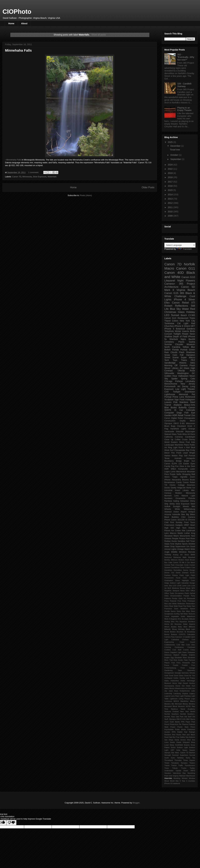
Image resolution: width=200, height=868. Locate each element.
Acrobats (185, 619)
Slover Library (171, 368)
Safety (182, 737)
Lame (184, 586)
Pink (175, 402)
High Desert (183, 683)
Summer (175, 755)
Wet (193, 506)
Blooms (185, 480)
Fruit (188, 442)
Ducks (167, 488)
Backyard (168, 557)
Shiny (193, 501)
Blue (167, 407)
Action (176, 512)
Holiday (191, 312)
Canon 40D (174, 273)
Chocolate (179, 565)
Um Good (191, 547)
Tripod (167, 321)
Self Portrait (190, 456)
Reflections (181, 306)
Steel (193, 504)
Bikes (193, 514)
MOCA (176, 701)
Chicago (168, 381)
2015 (171, 190)
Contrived (191, 647)
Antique (192, 512)
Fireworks (186, 663)
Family (167, 466)
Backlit (192, 339)
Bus (166, 562)
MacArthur (185, 701)
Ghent (187, 326)
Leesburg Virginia (181, 693)
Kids (193, 442)
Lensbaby (190, 381)
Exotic (181, 660)
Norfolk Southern (171, 714)
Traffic (181, 765)
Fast (173, 663)
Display (184, 655)
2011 (171, 207)
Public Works (180, 729)
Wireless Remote (187, 552)
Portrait (184, 350)
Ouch (166, 722)
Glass (181, 312)
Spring (184, 379)
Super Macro (188, 357)
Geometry (191, 670)
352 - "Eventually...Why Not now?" (186, 57)
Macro (169, 268)
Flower (185, 334)
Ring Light (173, 448)
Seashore (184, 609)
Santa (177, 740)
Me (173, 704)
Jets (170, 586)
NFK (193, 588)
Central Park (169, 565)
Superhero (184, 755)
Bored (167, 632)
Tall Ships (184, 614)
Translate (184, 249)
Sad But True (174, 737)
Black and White (180, 275)
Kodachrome (185, 691)
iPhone (167, 480)
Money (185, 704)
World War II (175, 781)
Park (193, 722)
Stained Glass (170, 434)
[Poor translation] (11, 823)
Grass (177, 580)
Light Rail (189, 323)
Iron (194, 688)
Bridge (179, 461)
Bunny (167, 634)
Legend (167, 696)
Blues (167, 426)
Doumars (191, 485)
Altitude (192, 619)
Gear (180, 670)
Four (193, 665)
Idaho (167, 688)
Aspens (192, 624)
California (169, 437)
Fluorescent (169, 578)
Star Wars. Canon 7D (180, 753)
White (177, 509)
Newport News (179, 591)
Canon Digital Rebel (174, 418)
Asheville (176, 514)
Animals (178, 458)
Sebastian (185, 501)
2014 (171, 195)
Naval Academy (188, 709)
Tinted (167, 763)
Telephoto (169, 331)
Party (193, 596)
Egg (172, 658)
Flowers (190, 281)
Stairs (179, 611)
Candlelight (190, 437)
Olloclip (181, 371)
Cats (193, 379)
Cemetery (169, 342)
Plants (181, 342)
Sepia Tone (169, 544)
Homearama (169, 686)
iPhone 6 (179, 326)
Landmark (191, 531)
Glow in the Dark (187, 466)
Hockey (192, 683)
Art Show (185, 555)
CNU (183, 517)
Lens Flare (175, 696)
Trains (184, 360)
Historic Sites (187, 363)
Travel (167, 616)
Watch (187, 549)
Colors (175, 321)
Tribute (175, 768)
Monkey (192, 704)
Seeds (172, 742)
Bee (183, 514)
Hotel (188, 686)
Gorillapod (168, 678)
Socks (173, 747)
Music (188, 588)
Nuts (173, 717)
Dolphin (192, 655)
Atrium (167, 627)
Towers (192, 763)
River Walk (173, 606)
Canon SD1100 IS (179, 520)
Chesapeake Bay (182, 450)
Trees (192, 318)
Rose (192, 371)
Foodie (176, 665)
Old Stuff (188, 717)
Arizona (168, 514)
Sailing (176, 501)
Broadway (191, 632)
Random (168, 735)
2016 (171, 186)
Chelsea (185, 640)
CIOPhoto (17, 12)
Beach (184, 315)
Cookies (167, 650)
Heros (175, 683)
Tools (179, 434)
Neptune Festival (171, 711)
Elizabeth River (181, 658)
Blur (193, 347)
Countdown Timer (178, 567)
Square (192, 750)
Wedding (177, 778)
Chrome (191, 520)
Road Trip (182, 606)
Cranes (186, 650)
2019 (171, 173)
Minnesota (27, 177)
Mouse (182, 588)
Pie (180, 724)
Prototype (191, 601)
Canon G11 (186, 268)
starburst (177, 783)
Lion (189, 586)
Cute (193, 567)
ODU (188, 591)
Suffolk (167, 506)
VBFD (193, 771)
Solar (178, 750)
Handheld (175, 429)
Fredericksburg (170, 668)
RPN (174, 732)
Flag (166, 429)
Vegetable (175, 616)
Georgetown (169, 673)
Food (182, 400)
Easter (186, 464)
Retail (180, 415)
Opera (193, 719)
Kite (184, 531)
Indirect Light (175, 583)
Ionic (166, 586)
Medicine (176, 588)
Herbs (183, 681)
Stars (193, 611)
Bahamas (177, 557)
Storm (167, 477)
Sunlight (177, 506)
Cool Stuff (177, 650)
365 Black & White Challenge (180, 295)
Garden (168, 415)
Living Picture (184, 699)
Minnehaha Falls (18, 50)
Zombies (192, 781)
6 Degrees (173, 619)
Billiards (192, 627)
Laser (192, 469)
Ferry (179, 663)
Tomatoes (175, 763)
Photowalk (191, 598)
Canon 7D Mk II (180, 562)
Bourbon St (181, 632)
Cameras (179, 437)
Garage (192, 668)
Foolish (185, 665)
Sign (177, 400)
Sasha (192, 342)
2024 (171, 165)
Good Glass (179, 676)
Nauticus (174, 709)
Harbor (167, 456)
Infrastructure (180, 688)
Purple (172, 474)
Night (180, 281)
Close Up (169, 440)
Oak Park (180, 717)
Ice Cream (176, 531)
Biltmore (174, 560)
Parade (186, 596)
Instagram (190, 400)
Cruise (185, 440)
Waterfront (191, 616)
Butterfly (183, 407)
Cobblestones (170, 645)
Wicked (185, 778)
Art (179, 386)
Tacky (188, 758)
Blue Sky (175, 309)
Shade (179, 742)
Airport (184, 512)
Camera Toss (170, 637)
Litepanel (170, 281)
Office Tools (169, 593)
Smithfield (179, 745)
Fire (173, 453)
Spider (174, 379)
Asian (185, 624)
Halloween (183, 376)
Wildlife (174, 552)
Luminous (168, 701)
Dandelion (168, 570)
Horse (178, 686)
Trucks (184, 768)
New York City (187, 321)
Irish (190, 688)
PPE (183, 722)
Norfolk (189, 264)
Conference (179, 647)
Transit (168, 405)
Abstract (168, 512)
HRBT (186, 525)
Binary (175, 629)
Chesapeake (189, 418)
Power (173, 727)
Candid (187, 637)
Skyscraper (190, 432)
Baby (180, 627)
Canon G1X (170, 318)
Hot (183, 686)
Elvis (175, 660)
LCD (174, 586)
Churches (169, 326)
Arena (167, 624)
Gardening (168, 670)
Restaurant (183, 318)
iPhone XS (169, 783)
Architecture (171, 287)
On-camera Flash (182, 593)
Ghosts (192, 673)
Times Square (189, 760)
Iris (186, 688)
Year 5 (184, 781)
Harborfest (175, 681)
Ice (194, 488)
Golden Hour (171, 376)
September (176, 159)
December (176, 146)
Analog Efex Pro (171, 622)
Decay (185, 386)
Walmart (182, 776)
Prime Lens (178, 397)
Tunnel (187, 415)
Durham (185, 573)
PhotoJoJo (174, 724)
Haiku (167, 681)
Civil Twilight (172, 392)
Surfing (177, 614)
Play (181, 456)
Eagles (167, 658)
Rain (167, 352)
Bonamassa (170, 482)
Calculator (191, 634)
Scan (176, 609)
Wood (167, 781)
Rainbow (168, 501)
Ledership (168, 693)
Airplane (178, 405)
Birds (192, 331)
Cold (166, 522)
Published (191, 729)
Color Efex (190, 645)
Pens (167, 474)
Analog (176, 555)
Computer (169, 413)
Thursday (178, 760)
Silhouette (169, 373)
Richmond (190, 397)
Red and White (170, 604)
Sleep (172, 745)
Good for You (190, 676)
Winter (178, 331)
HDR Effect (170, 469)
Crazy (193, 650)
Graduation (169, 580)
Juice (171, 691)
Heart (193, 525)
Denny (186, 570)
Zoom (192, 477)
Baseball (192, 557)
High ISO (169, 528)
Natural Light (188, 496)
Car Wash (191, 562)
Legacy (192, 693)
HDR (175, 415)
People (175, 539)
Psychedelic (169, 729)
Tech (167, 360)
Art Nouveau (176, 624)
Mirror (192, 421)
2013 (171, 199)
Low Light (181, 389)
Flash (182, 352)
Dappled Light (176, 652)
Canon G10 (188, 277)
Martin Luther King (186, 533)
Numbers (168, 498)
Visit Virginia (174, 776)
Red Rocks (177, 735)
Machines (179, 445)
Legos (167, 472)
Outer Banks (175, 722)
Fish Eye (190, 413)
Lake (193, 691)
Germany (185, 673)
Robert (168, 306)
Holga (167, 583)
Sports (185, 544)
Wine (185, 434)
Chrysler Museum (185, 344)
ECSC (193, 573)
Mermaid (178, 704)
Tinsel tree (175, 150)
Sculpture (169, 400)
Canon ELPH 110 (173, 464)
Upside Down (182, 771)
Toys (175, 360)
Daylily (183, 421)
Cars (175, 355)
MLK (169, 588)
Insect (177, 490)
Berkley (167, 560)
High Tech (181, 528)
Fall (182, 355)
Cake (170, 562)
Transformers (190, 765)
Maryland (168, 536)
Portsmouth (170, 386)
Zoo (193, 415)
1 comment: (34, 172)
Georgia (178, 673)
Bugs (173, 426)
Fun (177, 466)
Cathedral (175, 640)
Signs (183, 339)
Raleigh (192, 732)
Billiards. (168, 629)
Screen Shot (185, 740)
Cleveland (181, 426)
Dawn (185, 652)
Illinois (172, 688)
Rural (166, 737)
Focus (167, 665)
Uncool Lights (170, 549)
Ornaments (180, 498)
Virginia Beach (186, 290)
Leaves (168, 402)
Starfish (192, 753)
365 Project (187, 284)
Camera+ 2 (180, 637)
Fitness (175, 575)
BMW (193, 555)
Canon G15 (171, 293)
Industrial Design (188, 583)
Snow (167, 355)
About (24, 23)
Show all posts (99, 35)
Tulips (175, 477)
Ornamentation (176, 596)
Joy (166, 691)
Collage (181, 485)
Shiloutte (180, 432)
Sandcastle (169, 432)
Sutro (173, 758)
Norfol (193, 711)
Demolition (178, 570)
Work (166, 619)
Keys (176, 691)
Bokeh (167, 350)
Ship (166, 504)
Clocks (172, 485)
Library (186, 490)
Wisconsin (191, 423)
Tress (167, 768)
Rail (186, 732)
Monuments (185, 536)
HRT (193, 326)
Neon (192, 334)
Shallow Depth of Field (176, 337)
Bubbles (175, 517)
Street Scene (171, 357)
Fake (186, 660)
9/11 (179, 619)
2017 (171, 182)
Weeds (186, 506)
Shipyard (186, 742)
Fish (193, 663)
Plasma (185, 724)
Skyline (178, 544)
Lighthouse (170, 394)
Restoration (191, 604)
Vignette (184, 477)
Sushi (167, 758)
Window (192, 778)
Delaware (191, 652)
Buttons (174, 634)
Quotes (167, 732)
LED (167, 315)
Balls (185, 557)
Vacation (168, 773)
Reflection (181, 604)
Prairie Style (183, 727)
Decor (167, 453)
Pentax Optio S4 (179, 598)
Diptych (176, 655)
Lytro (167, 533)
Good (171, 676)
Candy (179, 482)
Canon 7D (17, 177)
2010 (171, 212)
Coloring (168, 647)
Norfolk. (167, 717)
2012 (171, 203)
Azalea (174, 627)
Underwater (169, 771)
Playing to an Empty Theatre (185, 109)
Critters (188, 567)
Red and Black (189, 735)
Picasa (182, 539)
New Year (184, 711)
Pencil (167, 724)
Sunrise (168, 344)
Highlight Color (188, 580)
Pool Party (182, 601)
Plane (186, 445)
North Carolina (172, 347)
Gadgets (179, 525)
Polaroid (173, 601)
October (175, 155)
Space (185, 750)
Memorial (183, 394)
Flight (193, 575)
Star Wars (186, 611)
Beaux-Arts (190, 405)
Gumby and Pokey (187, 678)
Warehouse (191, 776)
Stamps (167, 753)
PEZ (193, 360)
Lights (184, 429)
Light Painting (185, 696)
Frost (183, 668)
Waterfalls (52, 177)
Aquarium (183, 622)
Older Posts (148, 187)
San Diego (169, 740)
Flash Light (184, 575)
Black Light (190, 629)
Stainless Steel (187, 402)
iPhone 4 (180, 300)
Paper (188, 722)
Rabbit (180, 732)
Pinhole (192, 498)
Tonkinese (169, 323)
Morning (168, 365)
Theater (191, 389)
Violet (183, 616)
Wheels (168, 509)
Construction (170, 421)
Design (192, 570)
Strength (168, 755)
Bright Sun (190, 461)
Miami (176, 536)
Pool (188, 539)
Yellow (186, 347)
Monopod (168, 706)
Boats (192, 480)
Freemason (169, 525)
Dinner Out (169, 573)
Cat (179, 323)
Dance (167, 652)
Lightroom (174, 699)
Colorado (191, 410)
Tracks (167, 765)
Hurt (193, 686)
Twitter (192, 768)
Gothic (176, 678)
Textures (192, 614)
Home (11, 23)
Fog (173, 466)
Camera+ (170, 284)
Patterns (168, 598)
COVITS (182, 634)
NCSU (188, 706)
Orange (192, 429)
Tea (194, 758)
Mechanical (181, 472)
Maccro (173, 533)
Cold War (180, 645)
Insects (186, 331)
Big (187, 514)
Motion (175, 456)
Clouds (174, 352)
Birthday (181, 629)
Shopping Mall (189, 474)
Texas (167, 458)
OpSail (192, 593)
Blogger (136, 803)
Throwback (169, 760)
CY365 (192, 315)
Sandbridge (170, 363)
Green (192, 350)
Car (181, 410)
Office (193, 591)
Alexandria (176, 480)
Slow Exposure (40, 177)
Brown (192, 560)
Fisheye (179, 381)
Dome (178, 573)
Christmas (170, 312)
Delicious (168, 655)
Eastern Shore (178, 442)
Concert (168, 334)
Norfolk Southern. (188, 714)
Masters (167, 704)
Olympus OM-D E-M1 (175, 423)
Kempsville (183, 469)
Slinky (172, 504)
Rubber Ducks (171, 541)
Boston (173, 632)
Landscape (169, 445)
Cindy (192, 450)
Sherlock (174, 339)
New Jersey (188, 384)
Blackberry (169, 461)
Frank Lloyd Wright (186, 453)
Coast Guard (187, 642)
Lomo (173, 472)
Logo (193, 699)
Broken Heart (184, 560)
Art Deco (191, 434)
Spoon (173, 611)
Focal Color (181, 578)
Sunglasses (169, 614)
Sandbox (182, 541)
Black (167, 517)
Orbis (166, 596)
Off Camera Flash (185, 365)
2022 (171, 169)
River (193, 539)
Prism (193, 727)
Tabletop (180, 758)
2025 (171, 142)
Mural (175, 706)
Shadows (190, 352)
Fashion (167, 575)
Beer (185, 627)
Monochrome (171, 384)
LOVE (179, 586)
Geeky (173, 488)
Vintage (180, 549)
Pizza (166, 601)
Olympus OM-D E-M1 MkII (179, 719)
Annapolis (191, 458)
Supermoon (180, 547)
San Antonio (190, 737)
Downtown (190, 392)
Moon (192, 376)
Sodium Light (182, 747)
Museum (181, 706)
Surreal (192, 755)
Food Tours (190, 522)
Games (192, 578)
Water (185, 309)
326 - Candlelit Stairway (184, 85)
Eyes (193, 464)
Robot (189, 606)
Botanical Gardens (185, 329)
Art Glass (184, 368)
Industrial (168, 490)
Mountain (191, 472)
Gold (166, 676)
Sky (166, 379)
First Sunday (176, 522)
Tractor (174, 765)
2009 (171, 216)
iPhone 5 (169, 329)
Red (193, 309)
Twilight (177, 334)
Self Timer (191, 541)
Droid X (191, 426)
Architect (192, 622)
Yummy (168, 555)
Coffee (178, 440)
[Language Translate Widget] (180, 245)
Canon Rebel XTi (183, 303)
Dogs (179, 413)
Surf (172, 450)
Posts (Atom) (86, 195)
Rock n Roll (184, 448)
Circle (186, 565)
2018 (171, 177)
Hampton (191, 355)
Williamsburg (189, 509)
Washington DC (186, 373)
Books (174, 407)
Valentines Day (179, 773)
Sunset (175, 315)
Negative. (168, 591)
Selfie (179, 474)
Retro (166, 606)
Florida (176, 350)
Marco (193, 701)
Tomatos (184, 763)
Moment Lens (171, 496)
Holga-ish (181, 488)
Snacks (187, 745)
